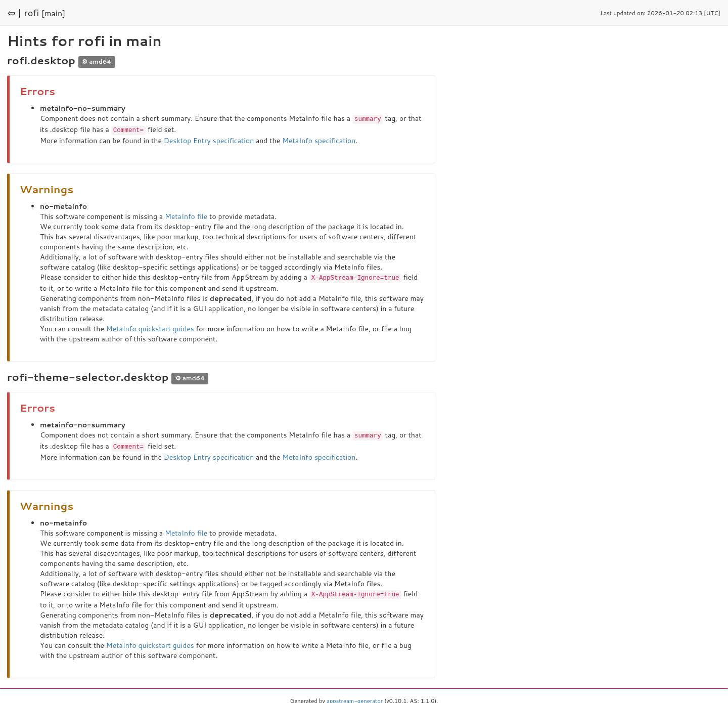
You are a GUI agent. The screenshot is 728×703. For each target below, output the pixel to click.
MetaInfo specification (319, 140)
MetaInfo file (186, 215)
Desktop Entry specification (209, 140)
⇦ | (15, 13)
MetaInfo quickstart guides (150, 327)
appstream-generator (355, 698)
